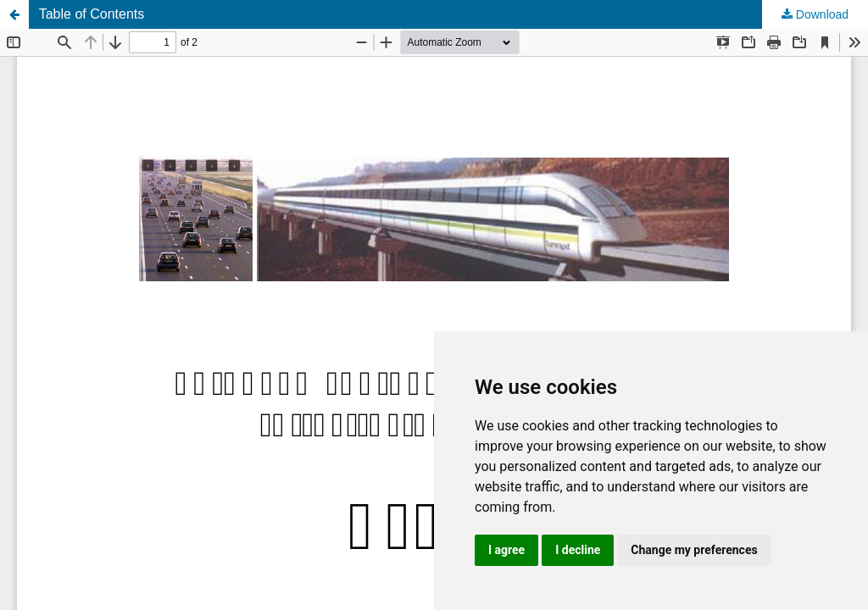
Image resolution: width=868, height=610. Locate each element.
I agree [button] (506, 550)
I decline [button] (578, 550)
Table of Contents (92, 14)
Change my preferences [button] (694, 550)
